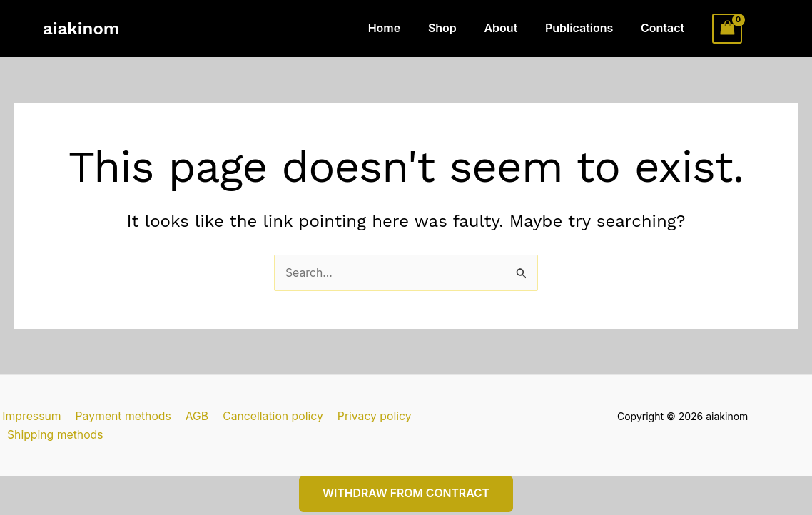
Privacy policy (366, 417)
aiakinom (81, 29)
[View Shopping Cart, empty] (727, 28)
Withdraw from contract (406, 476)
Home (406, 28)
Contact (665, 28)
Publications (586, 28)
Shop (459, 28)
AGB (192, 417)
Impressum (30, 417)
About (513, 28)
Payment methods (120, 417)
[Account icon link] (763, 29)
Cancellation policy (266, 417)
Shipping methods (463, 417)
